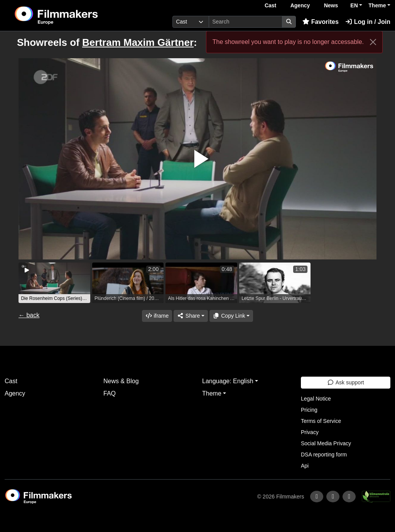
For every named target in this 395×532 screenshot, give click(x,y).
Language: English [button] (228, 381)
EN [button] (354, 5)
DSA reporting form (324, 455)
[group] (54, 283)
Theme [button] (377, 5)
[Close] (373, 42)
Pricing (309, 410)
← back (29, 315)
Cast (270, 5)
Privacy (310, 432)
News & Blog (121, 381)
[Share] (191, 316)
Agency (300, 5)
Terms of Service (321, 421)
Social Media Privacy (326, 443)
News (331, 5)
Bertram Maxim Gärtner (138, 42)
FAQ (110, 393)
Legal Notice (316, 399)
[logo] (75, 15)
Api (305, 466)
